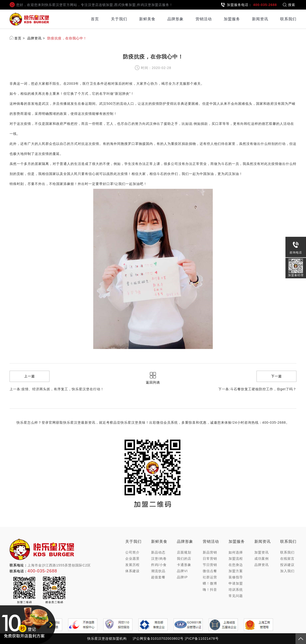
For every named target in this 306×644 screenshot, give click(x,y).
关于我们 (119, 19)
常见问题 (236, 596)
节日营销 (210, 565)
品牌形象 (175, 19)
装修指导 (236, 577)
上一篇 (30, 376)
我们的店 (184, 559)
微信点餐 (210, 571)
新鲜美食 (147, 19)
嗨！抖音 (210, 590)
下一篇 (276, 376)
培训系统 (236, 590)
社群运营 (210, 577)
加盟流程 (236, 559)
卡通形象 (184, 565)
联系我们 (288, 19)
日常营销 (210, 559)
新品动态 (158, 552)
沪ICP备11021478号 (202, 639)
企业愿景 (132, 559)
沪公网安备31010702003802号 (158, 639)
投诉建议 (287, 565)
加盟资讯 (262, 552)
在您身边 (236, 565)
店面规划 (184, 552)
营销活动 (204, 19)
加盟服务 (232, 19)
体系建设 (132, 571)
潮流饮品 (158, 571)
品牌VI (182, 571)
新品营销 (210, 552)
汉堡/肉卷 (159, 559)
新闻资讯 (260, 19)
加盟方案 (236, 571)
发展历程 (132, 565)
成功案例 (262, 559)
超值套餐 (158, 577)
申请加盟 (236, 583)
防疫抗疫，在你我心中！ (67, 38)
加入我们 (287, 571)
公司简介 (132, 552)
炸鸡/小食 (159, 565)
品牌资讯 (34, 38)
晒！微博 (210, 583)
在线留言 (287, 559)
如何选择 (236, 552)
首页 (95, 19)
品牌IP (182, 577)
